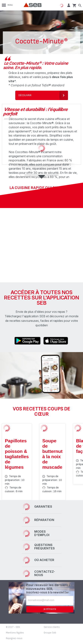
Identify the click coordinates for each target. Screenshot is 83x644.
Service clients (52, 627)
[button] (68, 5)
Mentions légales (15, 633)
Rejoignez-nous (14, 638)
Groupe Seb (50, 633)
